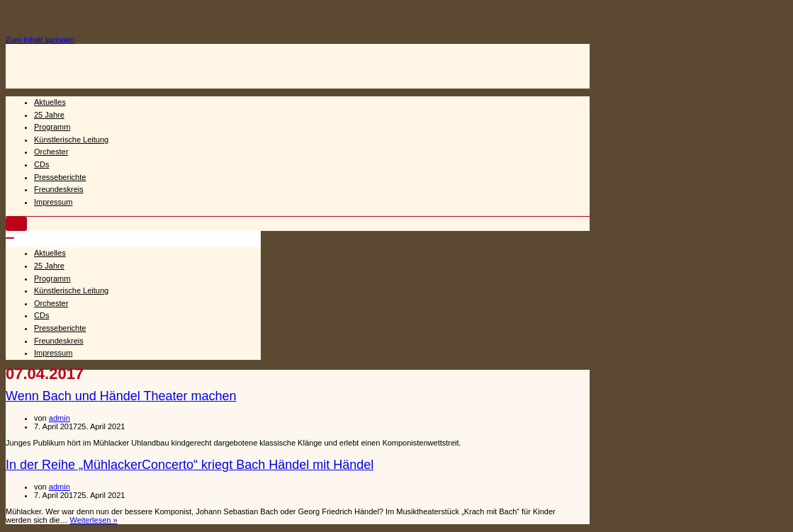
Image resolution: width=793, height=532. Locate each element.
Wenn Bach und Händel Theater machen (121, 396)
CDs (41, 164)
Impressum (53, 202)
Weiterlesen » (94, 520)
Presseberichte (60, 177)
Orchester (51, 152)
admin (60, 418)
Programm (52, 127)
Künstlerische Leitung (71, 140)
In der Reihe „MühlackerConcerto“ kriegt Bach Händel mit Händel (190, 465)
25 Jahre (49, 115)
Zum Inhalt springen (40, 40)
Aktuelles (50, 102)
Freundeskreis (59, 189)
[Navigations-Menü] (16, 224)
